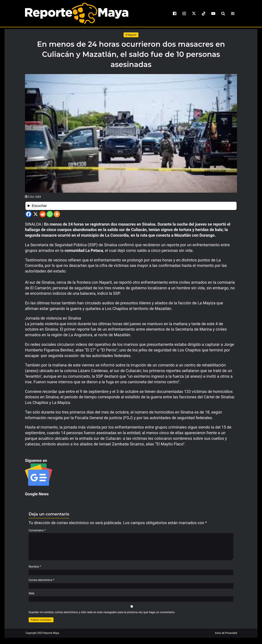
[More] (57, 214)
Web (31, 595)
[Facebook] (29, 214)
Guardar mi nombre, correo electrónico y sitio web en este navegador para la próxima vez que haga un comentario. (102, 614)
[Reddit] (43, 214)
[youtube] (213, 13)
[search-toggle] (223, 13)
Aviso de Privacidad (226, 635)
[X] (36, 214)
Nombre (35, 568)
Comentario (37, 530)
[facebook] (174, 13)
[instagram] (184, 13)
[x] (194, 13)
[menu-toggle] (233, 13)
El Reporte (131, 35)
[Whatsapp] (50, 214)
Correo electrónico (41, 582)
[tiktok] (204, 13)
